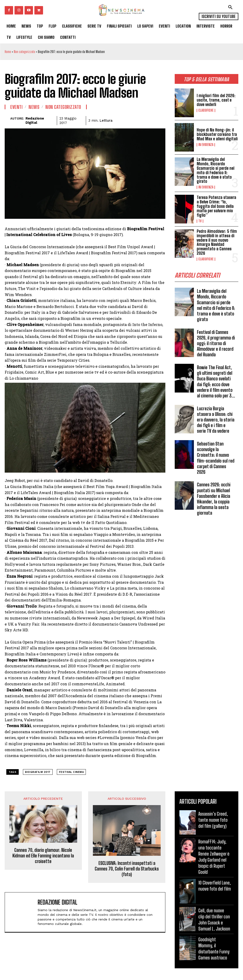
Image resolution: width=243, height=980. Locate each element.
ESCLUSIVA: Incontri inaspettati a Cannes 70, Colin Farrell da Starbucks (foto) (127, 869)
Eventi (16, 107)
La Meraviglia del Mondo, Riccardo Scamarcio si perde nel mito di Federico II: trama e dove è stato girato (216, 170)
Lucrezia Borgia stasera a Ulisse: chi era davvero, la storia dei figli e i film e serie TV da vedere (216, 418)
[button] (230, 7)
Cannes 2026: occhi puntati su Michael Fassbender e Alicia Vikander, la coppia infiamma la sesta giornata (214, 497)
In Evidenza (206, 145)
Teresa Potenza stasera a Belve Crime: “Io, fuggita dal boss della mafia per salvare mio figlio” (216, 206)
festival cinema (71, 772)
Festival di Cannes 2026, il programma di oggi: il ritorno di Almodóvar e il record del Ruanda (216, 342)
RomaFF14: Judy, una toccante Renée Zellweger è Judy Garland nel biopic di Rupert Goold (214, 857)
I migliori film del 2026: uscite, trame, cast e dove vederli (216, 100)
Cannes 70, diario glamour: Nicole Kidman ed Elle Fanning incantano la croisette (43, 856)
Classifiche (206, 110)
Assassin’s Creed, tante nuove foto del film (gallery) (213, 820)
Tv (200, 221)
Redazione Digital (35, 120)
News (34, 107)
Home (8, 52)
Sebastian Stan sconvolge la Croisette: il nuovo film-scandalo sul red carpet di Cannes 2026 (216, 456)
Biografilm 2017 (38, 772)
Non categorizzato (24, 52)
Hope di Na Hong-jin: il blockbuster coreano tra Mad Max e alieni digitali (217, 134)
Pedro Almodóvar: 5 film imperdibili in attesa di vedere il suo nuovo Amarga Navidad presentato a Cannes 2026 (217, 242)
